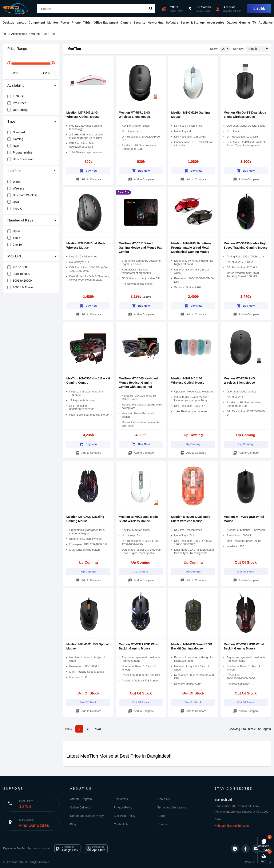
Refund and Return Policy (87, 816)
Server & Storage (193, 23)
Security (139, 23)
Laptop (21, 23)
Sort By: (238, 49)
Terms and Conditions (172, 807)
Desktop (8, 23)
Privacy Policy (123, 807)
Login (238, 11)
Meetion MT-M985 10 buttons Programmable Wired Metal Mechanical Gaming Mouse (191, 248)
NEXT (98, 729)
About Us (164, 799)
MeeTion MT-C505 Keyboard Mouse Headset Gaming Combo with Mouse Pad (138, 383)
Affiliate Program (81, 799)
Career (162, 816)
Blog (73, 824)
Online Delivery (80, 807)
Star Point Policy (125, 816)
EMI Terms (121, 799)
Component (37, 23)
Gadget (232, 23)
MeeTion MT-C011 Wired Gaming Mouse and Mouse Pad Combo (141, 248)
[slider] (9, 63)
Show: (214, 49)
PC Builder (259, 9)
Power (65, 23)
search (151, 9)
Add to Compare (88, 179)
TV (254, 23)
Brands (162, 824)
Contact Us (121, 824)
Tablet (87, 23)
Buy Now (88, 170)
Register (228, 11)
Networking (156, 23)
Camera (126, 23)
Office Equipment (106, 23)
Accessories (216, 23)
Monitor (53, 23)
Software (172, 23)
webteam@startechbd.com (232, 826)
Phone (76, 23)
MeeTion (74, 49)
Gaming (245, 23)
